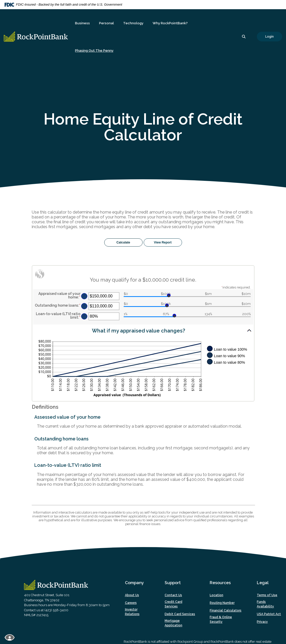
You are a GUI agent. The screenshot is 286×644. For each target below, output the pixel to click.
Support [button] (173, 583)
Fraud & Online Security (221, 619)
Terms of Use (267, 595)
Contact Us (173, 595)
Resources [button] (220, 583)
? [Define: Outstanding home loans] (84, 306)
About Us (132, 595)
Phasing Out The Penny (94, 51)
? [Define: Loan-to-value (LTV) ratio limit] (84, 316)
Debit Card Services (180, 614)
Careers (131, 603)
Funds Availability (265, 604)
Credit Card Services (173, 604)
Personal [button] (107, 23)
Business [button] (82, 23)
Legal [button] (263, 583)
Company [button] (134, 583)
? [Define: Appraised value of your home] (84, 296)
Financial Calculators (226, 610)
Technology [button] (133, 23)
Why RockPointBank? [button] (170, 23)
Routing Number (222, 603)
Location (216, 595)
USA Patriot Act (269, 614)
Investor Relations (132, 612)
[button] (143, 330)
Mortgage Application (173, 623)
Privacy (262, 622)
